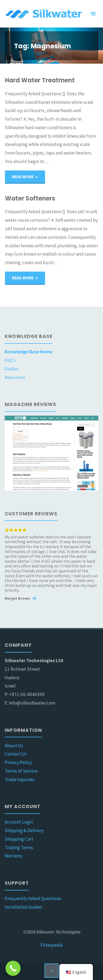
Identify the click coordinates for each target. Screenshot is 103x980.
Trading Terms (19, 848)
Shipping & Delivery (24, 830)
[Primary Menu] (93, 14)
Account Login (19, 822)
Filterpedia (51, 945)
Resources (15, 377)
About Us (14, 746)
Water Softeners (30, 198)
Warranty (14, 856)
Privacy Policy (18, 762)
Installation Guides (23, 907)
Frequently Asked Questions (33, 898)
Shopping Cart (19, 839)
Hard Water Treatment (40, 80)
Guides (12, 369)
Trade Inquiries (20, 779)
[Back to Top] (51, 970)
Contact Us (16, 754)
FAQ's (10, 360)
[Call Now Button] (13, 968)
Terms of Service (21, 771)
